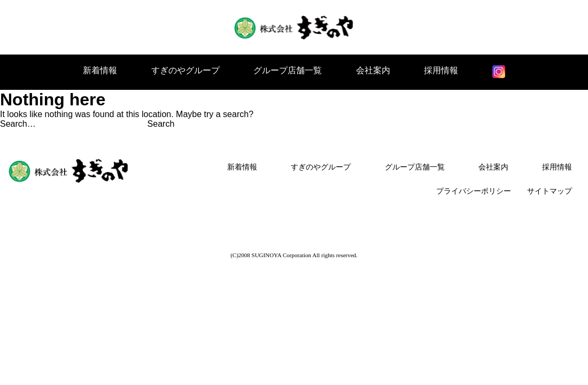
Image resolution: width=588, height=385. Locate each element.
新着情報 (100, 70)
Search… (18, 124)
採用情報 (441, 70)
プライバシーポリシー (474, 191)
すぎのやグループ (185, 70)
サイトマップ (550, 191)
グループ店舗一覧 (288, 70)
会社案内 (373, 70)
